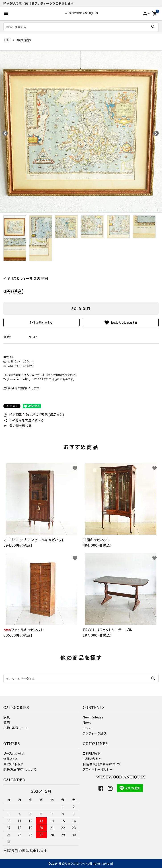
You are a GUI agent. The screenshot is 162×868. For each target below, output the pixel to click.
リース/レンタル (14, 753)
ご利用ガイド (92, 753)
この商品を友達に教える (24, 420)
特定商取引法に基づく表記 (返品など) (34, 414)
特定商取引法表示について (102, 764)
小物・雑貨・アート (16, 728)
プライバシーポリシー (98, 769)
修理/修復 (11, 759)
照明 (7, 722)
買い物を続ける (17, 425)
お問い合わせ (41, 323)
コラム (87, 728)
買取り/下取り (13, 764)
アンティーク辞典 (95, 733)
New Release (93, 717)
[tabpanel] (81, 132)
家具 (7, 717)
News (87, 722)
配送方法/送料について (20, 769)
